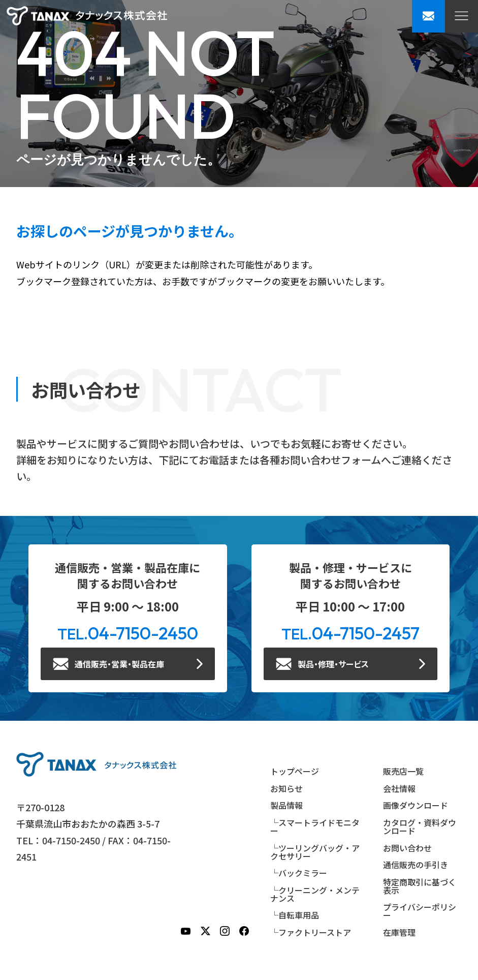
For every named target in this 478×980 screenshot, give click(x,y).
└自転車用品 (295, 915)
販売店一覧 (403, 771)
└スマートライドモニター (315, 826)
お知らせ (286, 788)
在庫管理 (399, 932)
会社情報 (399, 788)
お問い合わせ (407, 848)
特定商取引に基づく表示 (420, 886)
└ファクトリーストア (311, 932)
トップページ (295, 771)
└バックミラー (299, 873)
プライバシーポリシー (420, 911)
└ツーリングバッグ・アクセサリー (315, 852)
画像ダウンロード (416, 805)
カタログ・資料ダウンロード (420, 826)
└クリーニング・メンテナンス (315, 894)
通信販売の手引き (416, 865)
